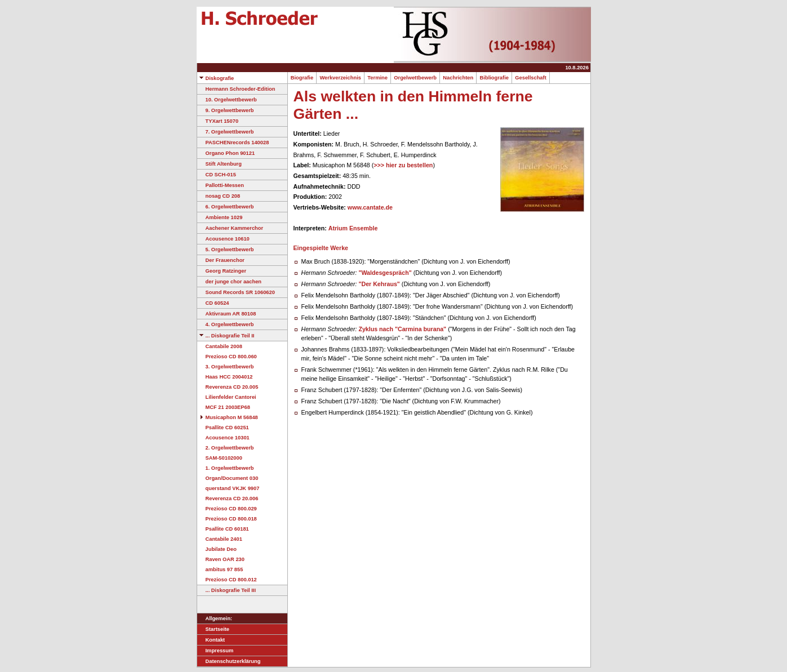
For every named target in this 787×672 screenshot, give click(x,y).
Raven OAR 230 (221, 559)
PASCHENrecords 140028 (233, 143)
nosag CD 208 (219, 196)
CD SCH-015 (217, 175)
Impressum (215, 651)
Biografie (302, 78)
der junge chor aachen (230, 282)
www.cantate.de (370, 207)
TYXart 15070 (218, 121)
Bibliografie (494, 78)
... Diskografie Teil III (227, 590)
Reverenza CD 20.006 (228, 499)
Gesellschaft (531, 78)
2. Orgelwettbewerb (226, 448)
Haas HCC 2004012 (225, 377)
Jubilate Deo (217, 549)
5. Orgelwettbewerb (226, 250)
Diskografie (216, 78)
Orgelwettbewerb (415, 78)
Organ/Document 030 (228, 478)
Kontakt (211, 640)
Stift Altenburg (219, 164)
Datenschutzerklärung (229, 661)
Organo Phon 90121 (226, 153)
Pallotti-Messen (221, 185)
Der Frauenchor (221, 260)
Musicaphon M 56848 (228, 417)
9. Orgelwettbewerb (226, 110)
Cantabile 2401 (220, 539)
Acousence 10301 (223, 438)
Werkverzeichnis (340, 78)
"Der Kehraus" (379, 284)
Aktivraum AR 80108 (227, 314)
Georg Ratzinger (222, 271)
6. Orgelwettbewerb (226, 207)
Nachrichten (458, 78)
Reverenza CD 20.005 (228, 387)
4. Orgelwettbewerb (226, 324)
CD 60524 (213, 303)
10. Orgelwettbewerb (227, 100)
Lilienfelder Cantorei (227, 397)
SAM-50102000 (220, 458)
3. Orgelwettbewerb (226, 367)
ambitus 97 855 (220, 569)
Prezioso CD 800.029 (227, 509)
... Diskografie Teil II (226, 336)
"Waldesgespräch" (385, 273)
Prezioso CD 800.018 (227, 519)
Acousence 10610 (223, 239)
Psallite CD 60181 (223, 529)
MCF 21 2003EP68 (224, 407)
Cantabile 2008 (220, 346)
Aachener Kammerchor (230, 228)
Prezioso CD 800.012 (227, 580)
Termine (377, 78)
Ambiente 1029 (220, 217)
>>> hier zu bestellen (403, 165)
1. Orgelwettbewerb (226, 468)
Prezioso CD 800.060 (227, 357)
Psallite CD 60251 (223, 428)
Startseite (214, 629)
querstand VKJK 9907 (228, 488)
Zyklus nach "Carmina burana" (402, 329)
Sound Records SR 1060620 (236, 292)
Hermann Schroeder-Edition (236, 89)
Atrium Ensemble (353, 228)
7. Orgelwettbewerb (226, 132)
